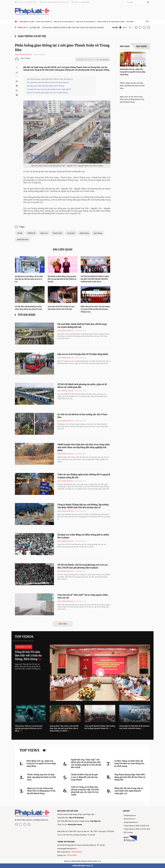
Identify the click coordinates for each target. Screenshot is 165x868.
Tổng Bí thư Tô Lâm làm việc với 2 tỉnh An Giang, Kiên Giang (28, 655)
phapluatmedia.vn (131, 822)
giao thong (98, 233)
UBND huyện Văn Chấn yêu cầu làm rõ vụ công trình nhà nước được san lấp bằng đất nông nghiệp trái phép (84, 447)
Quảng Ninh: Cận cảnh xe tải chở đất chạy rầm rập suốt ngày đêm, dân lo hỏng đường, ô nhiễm (64, 728)
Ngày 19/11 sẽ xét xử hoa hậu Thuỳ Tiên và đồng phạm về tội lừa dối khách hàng (132, 99)
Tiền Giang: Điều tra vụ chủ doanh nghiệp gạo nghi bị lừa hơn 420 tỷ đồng (29, 728)
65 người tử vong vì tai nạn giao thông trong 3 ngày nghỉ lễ (49, 89)
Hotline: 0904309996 (82, 2)
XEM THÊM (63, 624)
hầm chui (44, 233)
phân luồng (84, 233)
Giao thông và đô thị (32, 36)
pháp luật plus (23, 239)
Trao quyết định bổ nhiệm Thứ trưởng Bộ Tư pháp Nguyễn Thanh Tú (100, 727)
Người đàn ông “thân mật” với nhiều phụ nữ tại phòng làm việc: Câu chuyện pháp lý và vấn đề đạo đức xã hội (86, 763)
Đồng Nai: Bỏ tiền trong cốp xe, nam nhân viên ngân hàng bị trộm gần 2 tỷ (129, 791)
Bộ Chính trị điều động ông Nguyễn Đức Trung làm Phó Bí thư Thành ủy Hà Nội (62, 279)
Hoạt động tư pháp (27, 22)
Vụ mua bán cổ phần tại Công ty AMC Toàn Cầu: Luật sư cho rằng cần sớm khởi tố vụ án (77, 27)
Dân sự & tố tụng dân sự (86, 22)
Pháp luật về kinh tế (44, 22)
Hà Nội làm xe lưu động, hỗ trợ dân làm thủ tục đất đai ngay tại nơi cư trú (29, 279)
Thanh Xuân (57, 233)
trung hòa (71, 233)
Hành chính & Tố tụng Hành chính (111, 22)
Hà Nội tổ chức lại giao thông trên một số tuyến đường (47, 93)
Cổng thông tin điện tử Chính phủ (137, 829)
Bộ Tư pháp (128, 832)
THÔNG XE (31, 233)
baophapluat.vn (130, 815)
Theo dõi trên (88, 59)
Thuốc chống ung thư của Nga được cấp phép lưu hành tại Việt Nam (132, 86)
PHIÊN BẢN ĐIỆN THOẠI (83, 866)
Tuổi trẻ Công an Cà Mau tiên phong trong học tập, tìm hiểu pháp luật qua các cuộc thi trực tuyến (85, 791)
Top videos (24, 637)
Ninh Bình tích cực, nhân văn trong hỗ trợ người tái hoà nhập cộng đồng (133, 72)
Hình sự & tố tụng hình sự (64, 22)
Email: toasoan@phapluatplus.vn (55, 2)
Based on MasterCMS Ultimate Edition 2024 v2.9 (82, 861)
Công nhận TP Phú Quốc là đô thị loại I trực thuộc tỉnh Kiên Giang (135, 727)
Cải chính (130, 22)
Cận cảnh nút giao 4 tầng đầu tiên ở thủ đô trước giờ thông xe (50, 79)
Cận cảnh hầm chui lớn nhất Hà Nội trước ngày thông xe (48, 82)
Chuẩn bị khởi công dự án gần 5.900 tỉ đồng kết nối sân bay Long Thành (84, 777)
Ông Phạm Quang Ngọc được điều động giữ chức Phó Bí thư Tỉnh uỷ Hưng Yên (130, 777)
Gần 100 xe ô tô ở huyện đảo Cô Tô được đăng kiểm (83, 354)
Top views (29, 750)
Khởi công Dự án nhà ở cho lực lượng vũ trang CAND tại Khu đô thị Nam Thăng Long (95, 309)
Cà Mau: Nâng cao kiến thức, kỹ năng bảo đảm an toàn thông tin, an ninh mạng (129, 763)
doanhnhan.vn (130, 819)
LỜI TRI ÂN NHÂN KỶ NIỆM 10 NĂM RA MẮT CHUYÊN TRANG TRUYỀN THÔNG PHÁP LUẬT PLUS (95, 279)
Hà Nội (20, 233)
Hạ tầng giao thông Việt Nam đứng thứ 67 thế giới (45, 86)
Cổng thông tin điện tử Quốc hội (136, 826)
